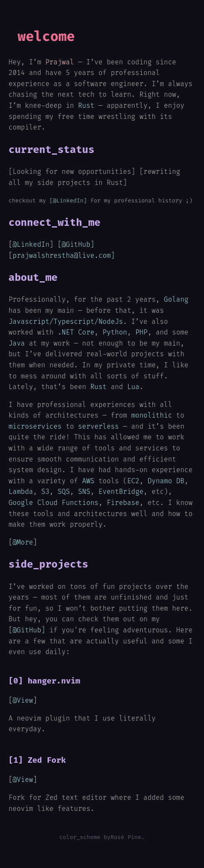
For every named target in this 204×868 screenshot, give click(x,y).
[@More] (23, 542)
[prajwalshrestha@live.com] (62, 255)
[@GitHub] (76, 244)
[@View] (23, 700)
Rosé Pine (126, 837)
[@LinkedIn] (68, 200)
